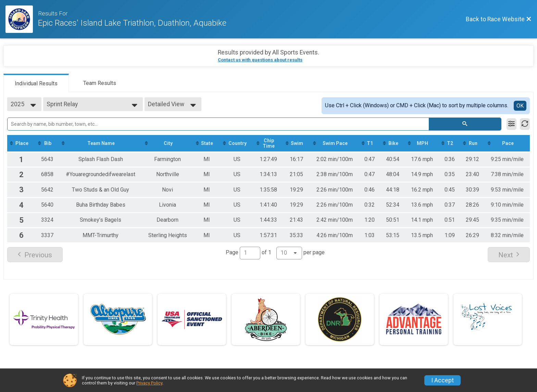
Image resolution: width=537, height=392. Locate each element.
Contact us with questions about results (260, 60)
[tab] (36, 83)
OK (520, 106)
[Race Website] (22, 19)
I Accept (442, 380)
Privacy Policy (149, 383)
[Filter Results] (511, 124)
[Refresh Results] (525, 124)
